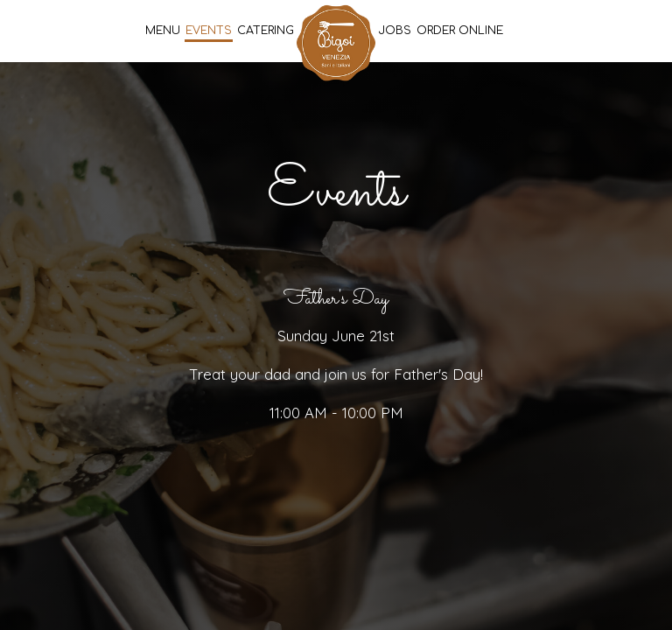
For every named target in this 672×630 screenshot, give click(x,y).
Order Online (460, 31)
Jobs (395, 31)
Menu (163, 31)
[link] (336, 43)
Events (209, 31)
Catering (266, 31)
